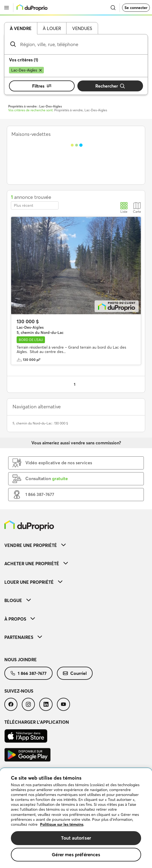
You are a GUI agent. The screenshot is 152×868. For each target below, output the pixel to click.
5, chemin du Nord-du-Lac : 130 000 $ (40, 423)
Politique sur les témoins (62, 824)
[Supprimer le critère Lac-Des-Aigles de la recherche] (26, 70)
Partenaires (23, 637)
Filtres (42, 86)
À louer (52, 28)
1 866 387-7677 (28, 673)
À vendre (21, 28)
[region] (76, 818)
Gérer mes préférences (76, 854)
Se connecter (136, 8)
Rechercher (110, 86)
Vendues (82, 28)
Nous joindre (21, 660)
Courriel (75, 673)
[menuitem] (76, 545)
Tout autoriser (76, 838)
